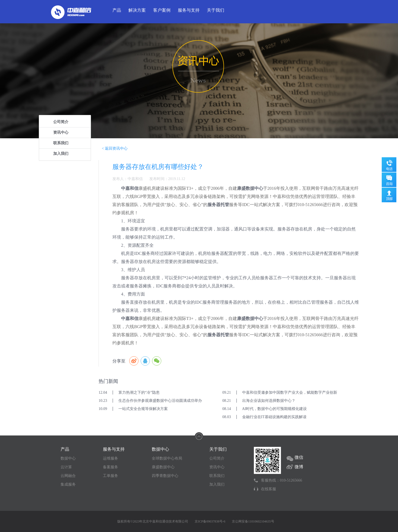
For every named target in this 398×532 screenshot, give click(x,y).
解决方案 (137, 10)
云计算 (66, 467)
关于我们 (216, 10)
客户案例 (162, 10)
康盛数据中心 (163, 467)
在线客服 (269, 489)
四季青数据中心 (165, 476)
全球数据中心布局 (167, 458)
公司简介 (61, 122)
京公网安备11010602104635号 (253, 521)
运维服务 (110, 458)
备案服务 (110, 467)
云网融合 (68, 476)
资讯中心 (61, 132)
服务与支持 (189, 10)
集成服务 (68, 484)
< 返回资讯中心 (115, 148)
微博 (299, 467)
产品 (117, 10)
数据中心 (68, 458)
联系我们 (61, 143)
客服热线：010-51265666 (282, 480)
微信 (299, 457)
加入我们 (61, 154)
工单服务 (110, 476)
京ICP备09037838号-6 (210, 521)
